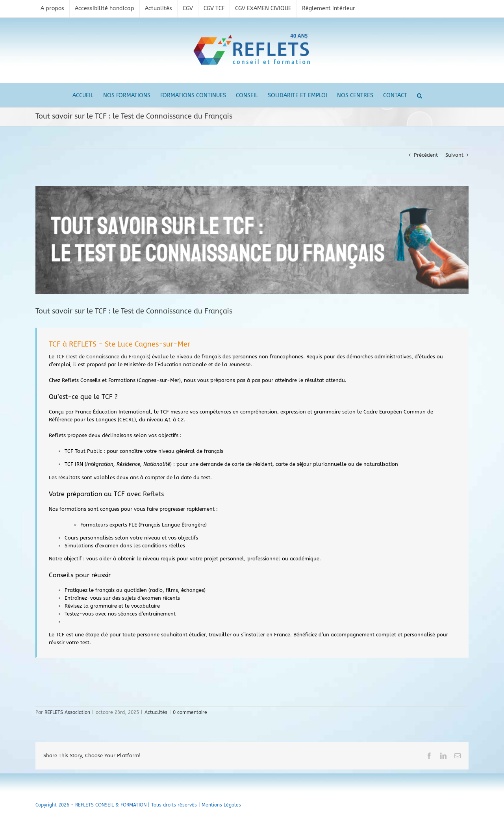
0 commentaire (190, 712)
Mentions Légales (221, 805)
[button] (420, 95)
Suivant (454, 155)
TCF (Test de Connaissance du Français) (103, 357)
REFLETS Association (67, 712)
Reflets (153, 494)
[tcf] (252, 240)
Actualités (156, 712)
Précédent (426, 155)
